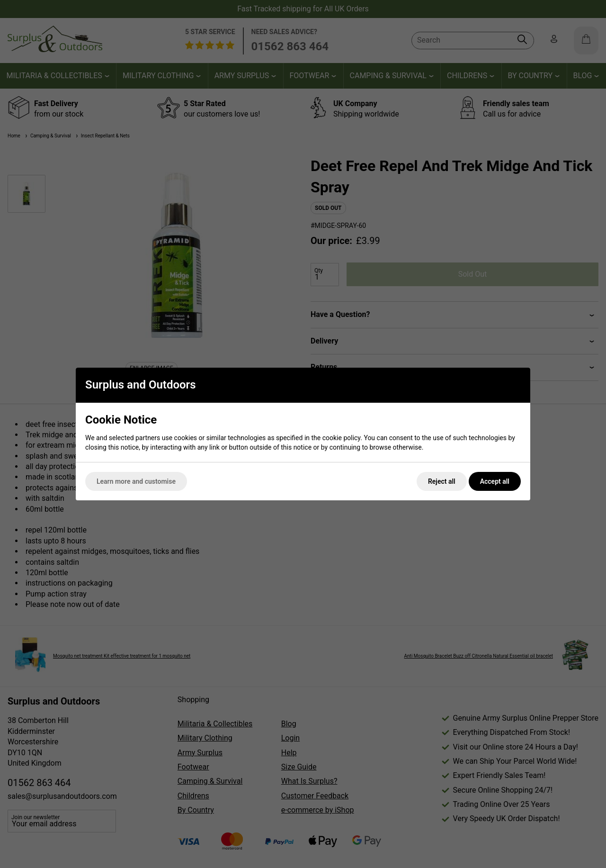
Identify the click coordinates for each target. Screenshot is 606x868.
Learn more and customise (136, 481)
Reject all (442, 481)
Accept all (495, 481)
